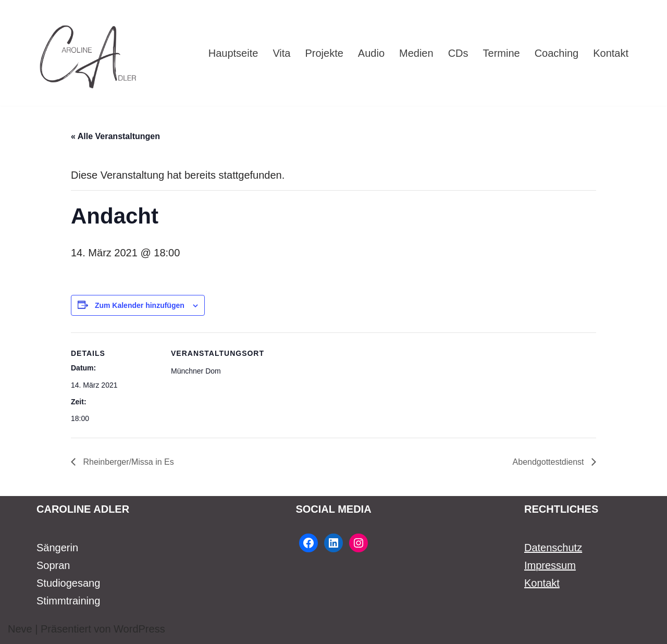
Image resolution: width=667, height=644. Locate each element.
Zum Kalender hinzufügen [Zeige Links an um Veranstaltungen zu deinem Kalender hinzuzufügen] (140, 305)
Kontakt (611, 53)
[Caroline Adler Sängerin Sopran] (89, 53)
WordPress (139, 629)
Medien (416, 53)
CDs (458, 53)
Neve (20, 629)
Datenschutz (553, 548)
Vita (281, 53)
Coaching (557, 53)
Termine (502, 53)
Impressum (550, 565)
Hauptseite (233, 53)
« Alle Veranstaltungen (115, 136)
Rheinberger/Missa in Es (127, 462)
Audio (371, 53)
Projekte (324, 53)
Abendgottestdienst (549, 462)
